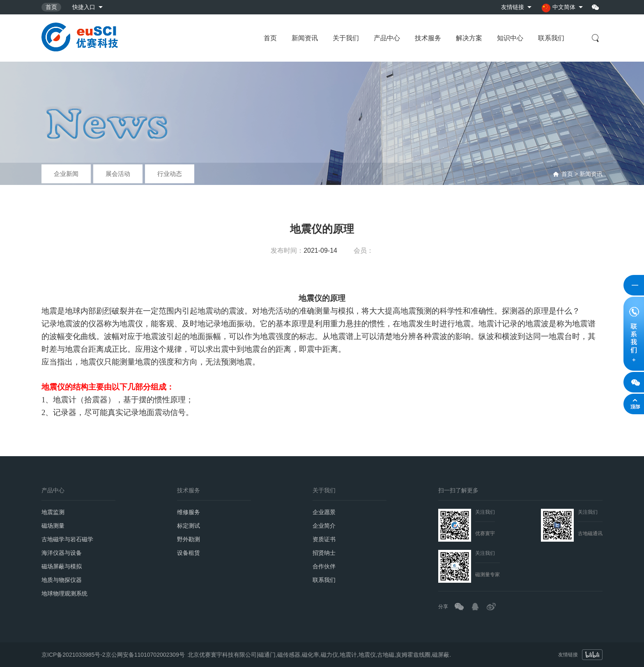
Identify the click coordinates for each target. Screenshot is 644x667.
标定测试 (189, 526)
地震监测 (53, 512)
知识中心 (510, 38)
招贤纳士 (324, 553)
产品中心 (387, 38)
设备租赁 (189, 553)
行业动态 (170, 174)
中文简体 (559, 8)
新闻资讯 (305, 38)
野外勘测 (189, 539)
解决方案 (469, 38)
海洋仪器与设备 (62, 553)
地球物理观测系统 (64, 593)
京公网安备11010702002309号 (145, 652)
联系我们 (551, 38)
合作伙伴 (324, 566)
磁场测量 (53, 526)
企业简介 (324, 526)
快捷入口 (84, 7)
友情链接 (513, 7)
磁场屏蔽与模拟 (62, 566)
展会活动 (118, 174)
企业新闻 (66, 174)
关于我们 (346, 38)
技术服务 (428, 38)
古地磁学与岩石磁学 (67, 539)
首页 (51, 7)
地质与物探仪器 (62, 580)
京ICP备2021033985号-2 (74, 652)
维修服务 (189, 512)
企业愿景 (324, 512)
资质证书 (324, 539)
